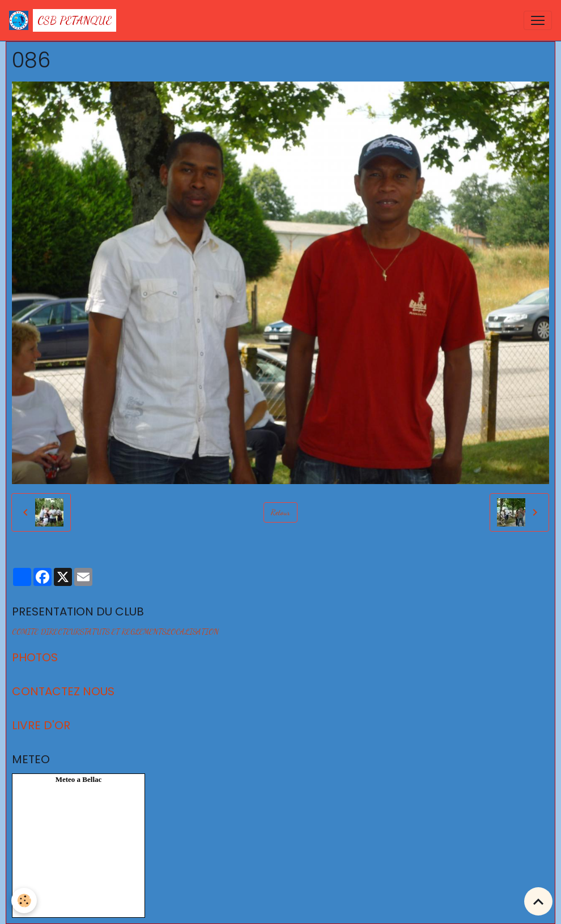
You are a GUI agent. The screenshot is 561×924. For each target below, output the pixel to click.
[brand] (63, 20)
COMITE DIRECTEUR (46, 632)
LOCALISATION (192, 632)
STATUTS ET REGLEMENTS (123, 632)
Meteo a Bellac (79, 779)
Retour (280, 512)
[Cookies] (24, 901)
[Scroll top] (538, 901)
